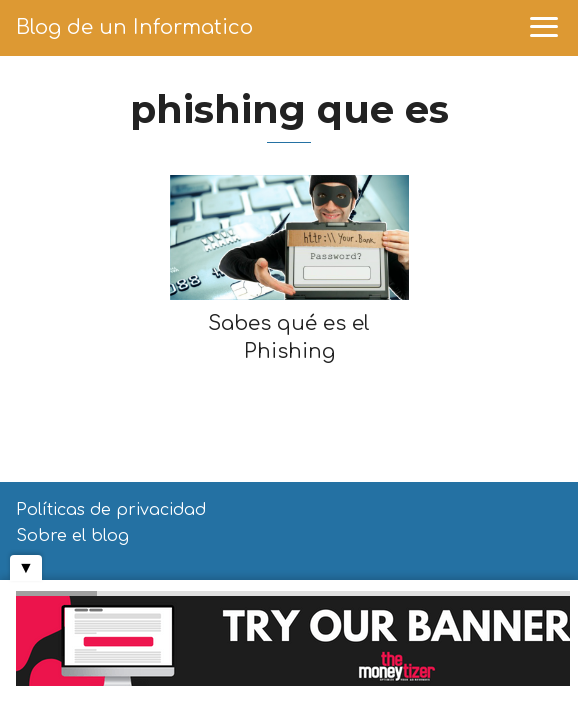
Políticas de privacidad (111, 510)
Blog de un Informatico (134, 27)
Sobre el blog (72, 536)
